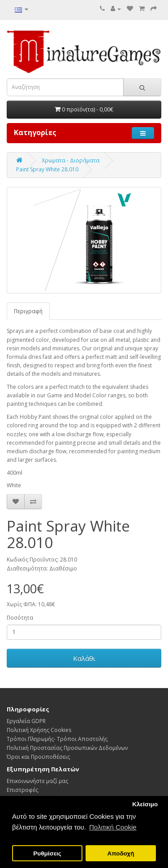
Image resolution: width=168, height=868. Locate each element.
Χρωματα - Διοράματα (71, 160)
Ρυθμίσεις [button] (47, 853)
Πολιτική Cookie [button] (113, 827)
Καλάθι (84, 658)
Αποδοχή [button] (121, 853)
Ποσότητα (20, 618)
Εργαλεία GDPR (26, 721)
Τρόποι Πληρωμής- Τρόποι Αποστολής (57, 739)
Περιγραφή (28, 311)
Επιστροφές (22, 790)
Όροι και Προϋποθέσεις (38, 757)
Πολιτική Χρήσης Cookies (39, 730)
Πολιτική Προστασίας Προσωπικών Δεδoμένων (67, 748)
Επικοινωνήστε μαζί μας (37, 781)
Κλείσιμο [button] (145, 804)
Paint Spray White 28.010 (47, 169)
